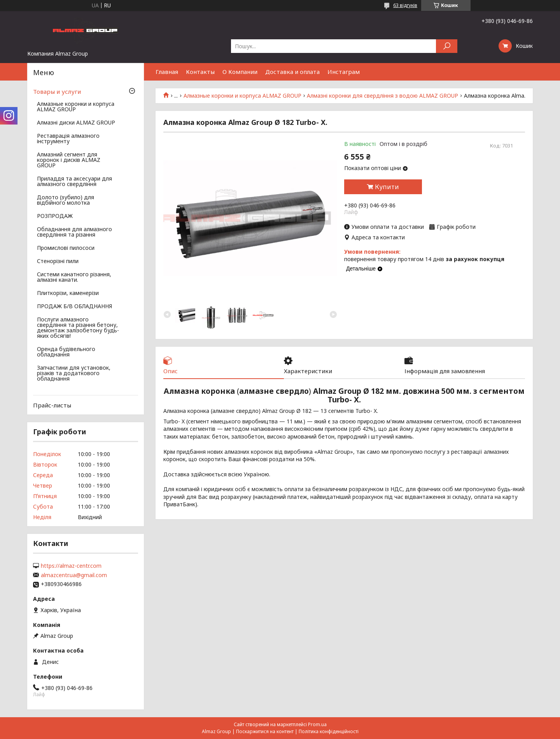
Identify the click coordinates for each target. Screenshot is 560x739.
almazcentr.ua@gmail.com (74, 575)
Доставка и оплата (292, 72)
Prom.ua (317, 724)
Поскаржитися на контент (265, 731)
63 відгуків (405, 5)
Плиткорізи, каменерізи (68, 293)
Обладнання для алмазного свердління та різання (74, 232)
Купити (387, 187)
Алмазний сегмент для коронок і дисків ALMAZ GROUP (69, 160)
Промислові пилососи (66, 248)
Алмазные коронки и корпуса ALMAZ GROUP (242, 96)
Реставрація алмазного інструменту (68, 139)
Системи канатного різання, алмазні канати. (74, 277)
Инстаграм (344, 72)
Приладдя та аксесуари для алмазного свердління (74, 182)
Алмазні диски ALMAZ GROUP (76, 123)
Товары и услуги (57, 91)
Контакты (200, 72)
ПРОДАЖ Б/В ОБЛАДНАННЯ (74, 307)
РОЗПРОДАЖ (55, 216)
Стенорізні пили (58, 262)
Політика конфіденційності (329, 731)
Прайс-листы (52, 405)
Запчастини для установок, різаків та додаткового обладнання (74, 374)
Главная (167, 72)
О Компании (240, 72)
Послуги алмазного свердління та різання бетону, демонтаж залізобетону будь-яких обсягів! (78, 328)
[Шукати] (447, 46)
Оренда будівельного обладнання (66, 352)
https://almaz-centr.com (71, 566)
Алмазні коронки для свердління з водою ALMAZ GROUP (382, 96)
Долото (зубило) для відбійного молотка (66, 200)
